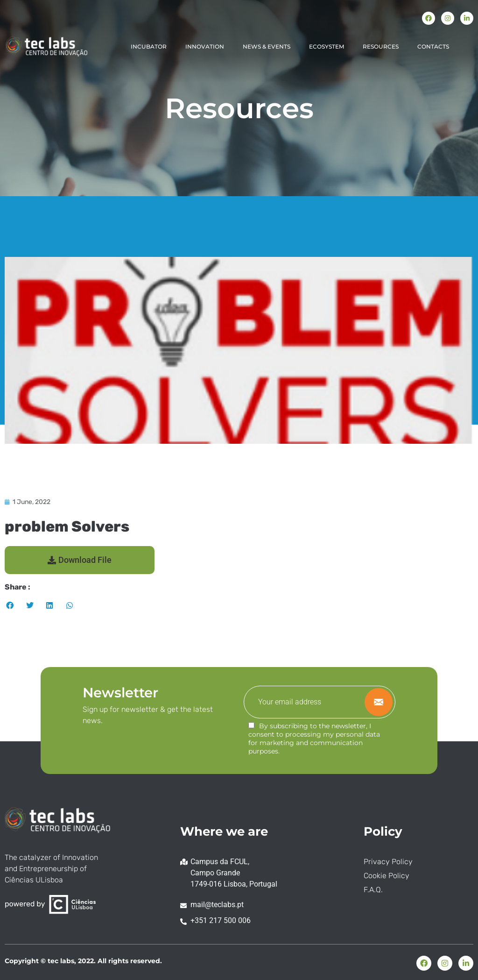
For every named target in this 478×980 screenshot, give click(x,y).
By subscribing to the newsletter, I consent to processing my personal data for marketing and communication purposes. (314, 739)
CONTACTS (433, 46)
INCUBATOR (149, 46)
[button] (80, 560)
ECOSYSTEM (327, 46)
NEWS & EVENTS (267, 46)
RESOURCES (381, 46)
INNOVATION (205, 46)
